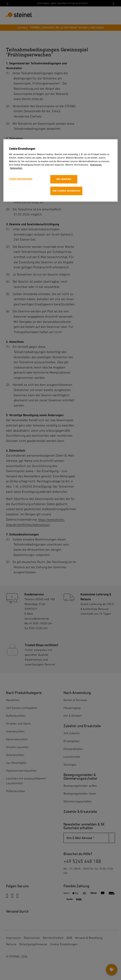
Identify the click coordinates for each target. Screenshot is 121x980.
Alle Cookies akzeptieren (66, 191)
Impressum (96, 165)
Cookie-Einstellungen (21, 179)
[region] (60, 170)
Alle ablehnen (64, 179)
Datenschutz (16, 168)
